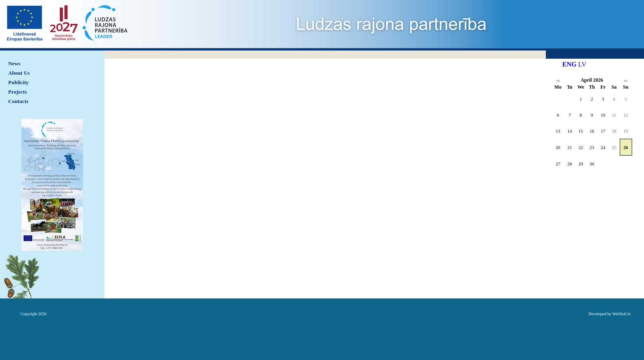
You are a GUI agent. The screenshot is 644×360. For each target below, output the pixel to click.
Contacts (18, 101)
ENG (569, 64)
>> (626, 81)
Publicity (18, 82)
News (14, 63)
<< (558, 81)
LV (582, 64)
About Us (19, 73)
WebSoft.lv (622, 314)
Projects (17, 92)
